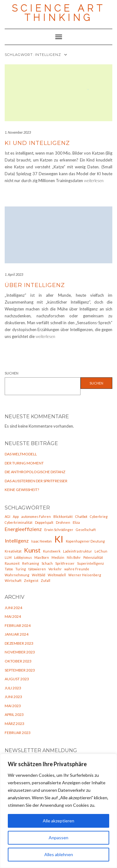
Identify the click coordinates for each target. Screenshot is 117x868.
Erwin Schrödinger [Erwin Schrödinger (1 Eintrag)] (59, 530)
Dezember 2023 (19, 643)
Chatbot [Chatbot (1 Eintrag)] (81, 516)
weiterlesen (94, 181)
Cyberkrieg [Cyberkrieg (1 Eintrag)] (99, 516)
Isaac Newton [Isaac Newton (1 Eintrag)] (41, 541)
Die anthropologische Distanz (35, 472)
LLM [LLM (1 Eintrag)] (8, 557)
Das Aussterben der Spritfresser (36, 481)
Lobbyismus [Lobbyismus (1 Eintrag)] (23, 557)
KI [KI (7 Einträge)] (59, 539)
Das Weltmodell (21, 454)
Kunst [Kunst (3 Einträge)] (32, 550)
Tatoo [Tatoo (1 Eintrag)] (9, 569)
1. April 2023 (14, 274)
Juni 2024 (13, 608)
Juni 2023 (13, 697)
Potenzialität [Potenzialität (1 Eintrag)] (93, 557)
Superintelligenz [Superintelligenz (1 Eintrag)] (90, 563)
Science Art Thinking (58, 13)
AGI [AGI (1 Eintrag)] (7, 516)
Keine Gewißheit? (22, 490)
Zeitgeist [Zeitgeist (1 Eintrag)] (31, 580)
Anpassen (58, 838)
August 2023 (17, 679)
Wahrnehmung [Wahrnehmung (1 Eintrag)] (17, 575)
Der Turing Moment (24, 463)
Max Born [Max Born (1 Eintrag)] (42, 557)
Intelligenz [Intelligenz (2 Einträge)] (17, 541)
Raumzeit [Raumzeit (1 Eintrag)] (12, 563)
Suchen (12, 373)
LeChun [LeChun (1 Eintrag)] (101, 551)
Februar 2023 (18, 733)
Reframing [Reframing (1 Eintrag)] (31, 563)
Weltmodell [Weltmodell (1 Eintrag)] (57, 575)
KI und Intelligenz (37, 143)
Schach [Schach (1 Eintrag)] (47, 563)
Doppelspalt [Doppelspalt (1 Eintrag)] (44, 522)
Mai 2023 (13, 706)
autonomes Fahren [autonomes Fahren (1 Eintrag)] (36, 516)
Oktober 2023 (18, 661)
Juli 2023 (13, 688)
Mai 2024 (13, 616)
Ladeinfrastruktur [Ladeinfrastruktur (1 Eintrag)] (78, 551)
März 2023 (15, 724)
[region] (58, 811)
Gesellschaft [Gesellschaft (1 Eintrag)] (86, 530)
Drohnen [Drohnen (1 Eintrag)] (63, 522)
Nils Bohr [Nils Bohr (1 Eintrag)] (74, 557)
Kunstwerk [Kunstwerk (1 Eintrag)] (52, 551)
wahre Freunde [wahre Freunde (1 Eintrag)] (77, 569)
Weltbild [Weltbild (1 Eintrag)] (39, 575)
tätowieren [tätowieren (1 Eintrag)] (37, 569)
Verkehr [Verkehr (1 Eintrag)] (55, 569)
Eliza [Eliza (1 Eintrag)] (76, 522)
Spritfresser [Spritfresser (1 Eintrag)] (65, 563)
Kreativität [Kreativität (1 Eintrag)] (13, 551)
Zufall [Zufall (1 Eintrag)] (46, 580)
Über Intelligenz (35, 285)
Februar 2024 (18, 625)
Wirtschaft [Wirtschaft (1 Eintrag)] (13, 580)
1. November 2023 (18, 132)
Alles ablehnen (59, 854)
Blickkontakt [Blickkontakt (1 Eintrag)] (63, 516)
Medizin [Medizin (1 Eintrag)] (58, 557)
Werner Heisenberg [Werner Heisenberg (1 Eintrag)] (85, 575)
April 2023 (14, 714)
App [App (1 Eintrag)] (16, 516)
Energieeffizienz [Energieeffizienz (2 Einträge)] (23, 529)
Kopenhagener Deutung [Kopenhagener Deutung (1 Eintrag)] (85, 541)
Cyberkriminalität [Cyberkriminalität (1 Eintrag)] (19, 522)
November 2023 (20, 652)
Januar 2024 (17, 634)
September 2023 (20, 670)
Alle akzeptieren (58, 821)
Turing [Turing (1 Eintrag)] (21, 569)
